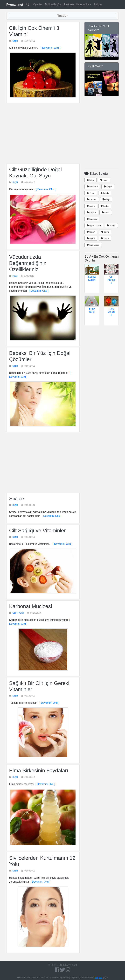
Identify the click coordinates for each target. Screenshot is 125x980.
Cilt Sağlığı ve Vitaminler (37, 530)
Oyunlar (38, 4)
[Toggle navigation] (62, 16)
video (91, 193)
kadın (105, 206)
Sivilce (17, 499)
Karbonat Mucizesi (31, 606)
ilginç (90, 180)
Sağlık (15, 41)
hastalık (92, 219)
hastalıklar (93, 245)
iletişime (98, 977)
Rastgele (69, 4)
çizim (105, 232)
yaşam (91, 213)
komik (105, 193)
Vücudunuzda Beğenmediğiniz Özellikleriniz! (28, 263)
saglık (108, 187)
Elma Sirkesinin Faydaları (39, 770)
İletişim (98, 4)
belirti (105, 238)
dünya (111, 226)
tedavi (91, 232)
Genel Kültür (18, 613)
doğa (106, 200)
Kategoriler (83, 4)
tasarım (92, 200)
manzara (92, 187)
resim (91, 206)
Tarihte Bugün (53, 4)
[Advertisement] (43, 133)
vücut (106, 213)
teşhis (91, 238)
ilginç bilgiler (94, 226)
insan (104, 180)
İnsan (15, 276)
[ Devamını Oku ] (50, 48)
